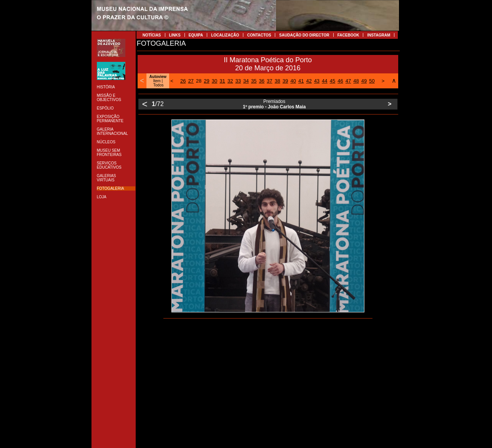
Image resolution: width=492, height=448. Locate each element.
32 (230, 81)
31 (222, 81)
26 (183, 81)
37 (269, 81)
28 (199, 81)
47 (348, 81)
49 (364, 81)
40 (293, 81)
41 (301, 81)
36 (262, 81)
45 (332, 81)
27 (191, 81)
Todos (159, 85)
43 (317, 81)
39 (285, 81)
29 (206, 81)
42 (309, 81)
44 (324, 81)
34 (246, 81)
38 (278, 81)
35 (254, 81)
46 (340, 81)
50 (372, 81)
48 (356, 81)
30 (214, 81)
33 (238, 81)
